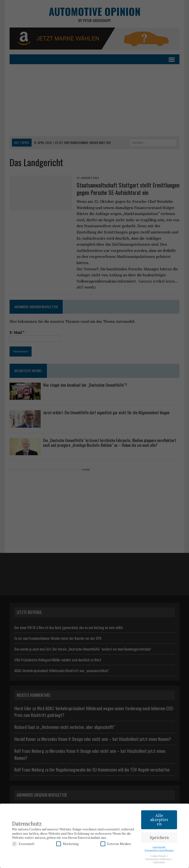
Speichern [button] (159, 837)
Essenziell (23, 844)
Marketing (67, 844)
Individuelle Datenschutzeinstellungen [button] (159, 849)
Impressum (159, 862)
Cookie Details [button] (158, 856)
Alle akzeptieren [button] (159, 820)
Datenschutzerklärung (158, 859)
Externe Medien (116, 844)
